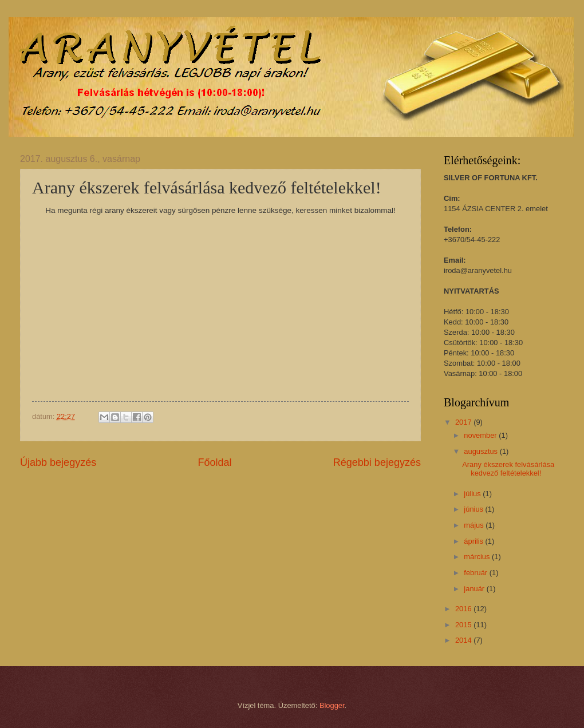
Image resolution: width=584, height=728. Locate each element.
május (475, 525)
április (474, 541)
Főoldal (214, 462)
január (475, 589)
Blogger (332, 705)
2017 (464, 422)
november (481, 435)
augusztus (482, 451)
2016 (464, 609)
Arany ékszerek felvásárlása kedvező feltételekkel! (508, 469)
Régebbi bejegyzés (377, 462)
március (478, 557)
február (476, 573)
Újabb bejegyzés (58, 462)
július (473, 494)
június (474, 509)
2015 (464, 625)
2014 (464, 640)
